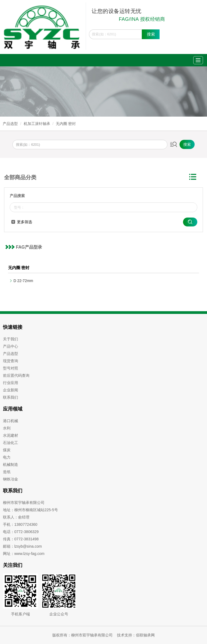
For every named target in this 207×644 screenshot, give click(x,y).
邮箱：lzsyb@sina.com (22, 546)
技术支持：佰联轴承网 (136, 635)
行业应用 (11, 383)
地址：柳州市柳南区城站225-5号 (30, 510)
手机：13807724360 (20, 524)
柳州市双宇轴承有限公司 (24, 503)
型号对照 (11, 368)
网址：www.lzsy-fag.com (24, 554)
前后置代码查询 (16, 375)
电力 (7, 457)
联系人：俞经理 (16, 517)
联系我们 (11, 397)
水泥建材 (11, 435)
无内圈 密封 (66, 124)
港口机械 (11, 421)
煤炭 (7, 450)
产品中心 (11, 346)
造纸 (7, 472)
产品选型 (10, 124)
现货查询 (11, 361)
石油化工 (11, 443)
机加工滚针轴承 (37, 124)
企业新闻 (11, 390)
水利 (7, 428)
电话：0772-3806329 (21, 532)
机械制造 (11, 465)
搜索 (151, 34)
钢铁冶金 (11, 479)
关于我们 (11, 339)
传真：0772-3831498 (21, 539)
